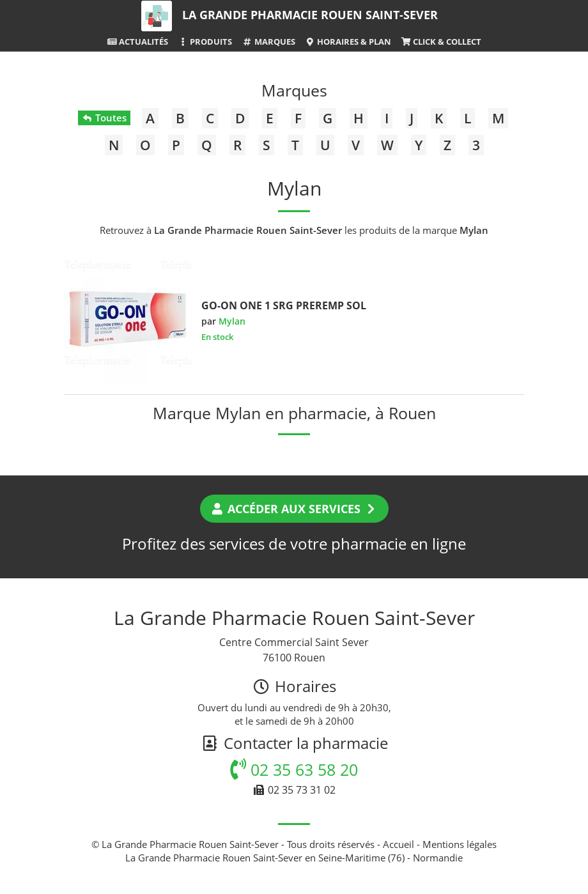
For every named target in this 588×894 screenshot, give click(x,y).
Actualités (137, 42)
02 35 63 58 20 (294, 769)
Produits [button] (205, 42)
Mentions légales (460, 844)
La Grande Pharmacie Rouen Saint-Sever (310, 15)
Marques (268, 42)
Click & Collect (441, 42)
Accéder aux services (294, 509)
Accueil (398, 844)
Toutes (104, 118)
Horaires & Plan (348, 42)
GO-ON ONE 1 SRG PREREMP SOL (284, 305)
